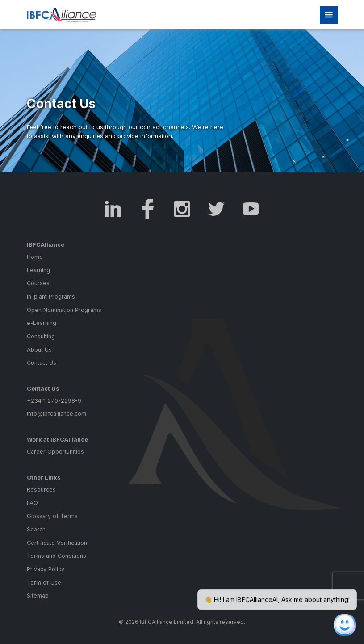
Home (35, 257)
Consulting (41, 336)
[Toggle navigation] (329, 15)
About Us (39, 350)
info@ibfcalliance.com (56, 414)
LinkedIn (113, 209)
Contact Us (42, 363)
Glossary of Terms (52, 516)
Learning (38, 270)
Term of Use (44, 583)
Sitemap (38, 596)
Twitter (216, 209)
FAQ (32, 503)
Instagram (182, 209)
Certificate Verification (57, 543)
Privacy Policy (46, 569)
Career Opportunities (55, 452)
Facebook (148, 209)
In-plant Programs (51, 297)
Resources (41, 490)
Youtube (251, 209)
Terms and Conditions (56, 556)
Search (36, 529)
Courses (38, 283)
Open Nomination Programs (64, 310)
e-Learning (42, 323)
